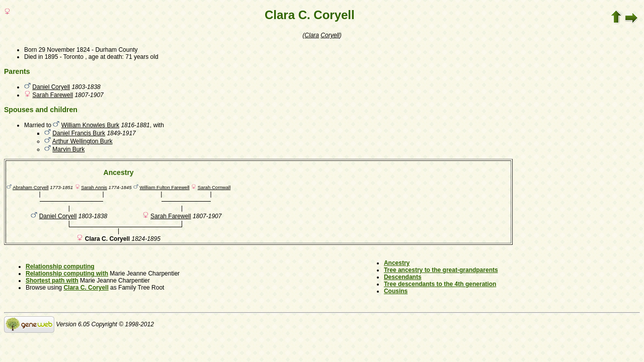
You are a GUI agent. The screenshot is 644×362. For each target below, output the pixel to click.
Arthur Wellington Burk (83, 141)
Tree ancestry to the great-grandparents (441, 270)
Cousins (396, 291)
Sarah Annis (94, 187)
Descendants (403, 277)
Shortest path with (52, 281)
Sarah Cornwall (214, 187)
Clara (312, 35)
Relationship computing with (67, 274)
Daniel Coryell (51, 87)
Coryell (330, 35)
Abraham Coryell (30, 187)
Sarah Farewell (53, 95)
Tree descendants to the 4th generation (440, 284)
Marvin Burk (68, 149)
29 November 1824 (64, 50)
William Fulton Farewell (165, 187)
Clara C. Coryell (86, 288)
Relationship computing (60, 266)
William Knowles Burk (90, 125)
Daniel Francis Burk (79, 133)
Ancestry (397, 263)
